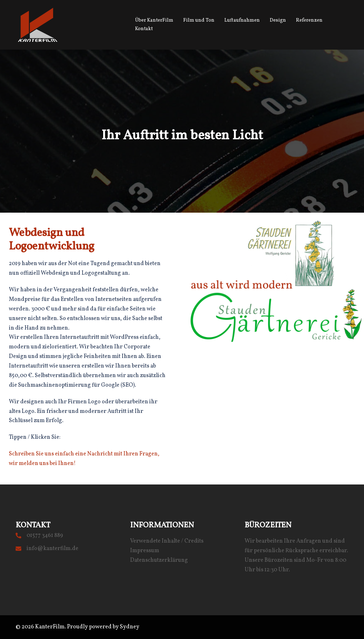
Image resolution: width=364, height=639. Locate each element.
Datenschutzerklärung (159, 560)
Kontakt (144, 29)
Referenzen (309, 20)
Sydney (130, 627)
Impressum (145, 551)
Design (278, 20)
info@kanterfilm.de (52, 549)
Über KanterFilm (154, 20)
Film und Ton (199, 20)
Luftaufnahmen (242, 20)
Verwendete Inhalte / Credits (167, 541)
